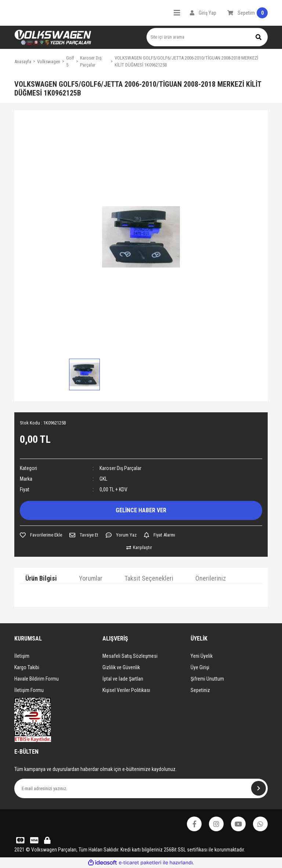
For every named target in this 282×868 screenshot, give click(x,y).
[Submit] (258, 788)
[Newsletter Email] (141, 788)
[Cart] (247, 13)
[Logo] (53, 37)
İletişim (22, 656)
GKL (103, 479)
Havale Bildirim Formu (37, 679)
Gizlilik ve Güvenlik (121, 667)
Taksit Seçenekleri (149, 578)
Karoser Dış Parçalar (120, 468)
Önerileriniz (211, 578)
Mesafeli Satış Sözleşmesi (130, 656)
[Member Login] (203, 13)
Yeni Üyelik (202, 656)
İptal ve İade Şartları (123, 679)
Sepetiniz (200, 690)
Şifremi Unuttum (207, 679)
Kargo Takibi (27, 667)
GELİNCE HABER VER (141, 510)
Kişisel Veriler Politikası (126, 690)
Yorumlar (91, 578)
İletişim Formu (29, 690)
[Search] (207, 37)
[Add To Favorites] (41, 535)
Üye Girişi (200, 667)
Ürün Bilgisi (41, 578)
